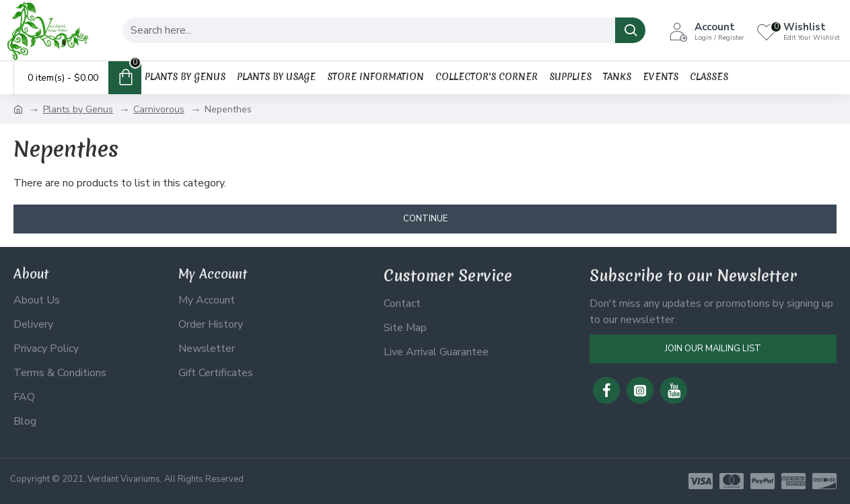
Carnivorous (159, 109)
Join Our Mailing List (713, 349)
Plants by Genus (78, 109)
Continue (425, 219)
